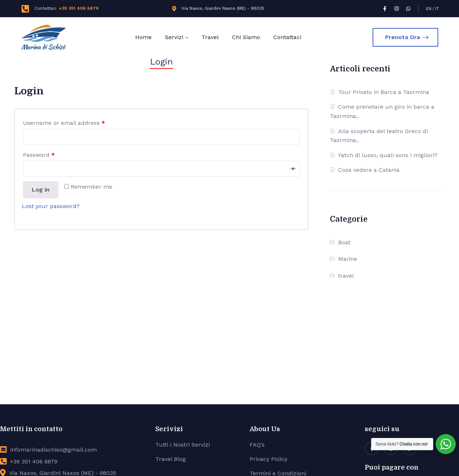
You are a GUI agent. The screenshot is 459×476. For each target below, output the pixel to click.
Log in (41, 190)
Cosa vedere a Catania (369, 170)
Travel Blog (171, 459)
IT (437, 9)
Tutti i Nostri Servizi (183, 445)
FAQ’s (257, 445)
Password (39, 155)
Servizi (174, 37)
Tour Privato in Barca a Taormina (384, 92)
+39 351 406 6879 (79, 8)
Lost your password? (51, 206)
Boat (344, 242)
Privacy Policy (268, 459)
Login (162, 62)
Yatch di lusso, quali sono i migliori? (388, 155)
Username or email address (64, 123)
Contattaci (287, 37)
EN (429, 9)
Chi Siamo (246, 37)
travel (346, 276)
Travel (210, 37)
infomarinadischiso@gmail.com (53, 450)
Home (143, 37)
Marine (348, 259)
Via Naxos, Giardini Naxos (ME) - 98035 (223, 8)
